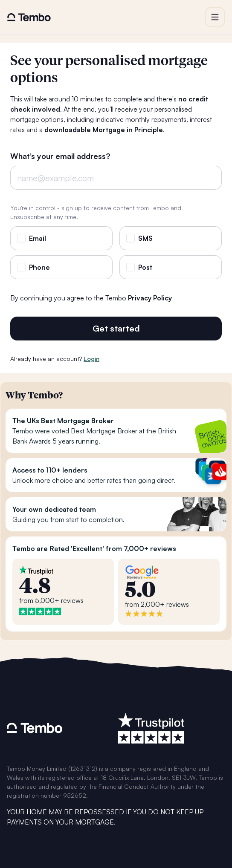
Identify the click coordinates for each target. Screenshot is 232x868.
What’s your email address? (60, 156)
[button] (215, 17)
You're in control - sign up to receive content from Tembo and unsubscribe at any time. (96, 212)
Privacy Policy (150, 298)
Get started (116, 328)
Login (91, 359)
